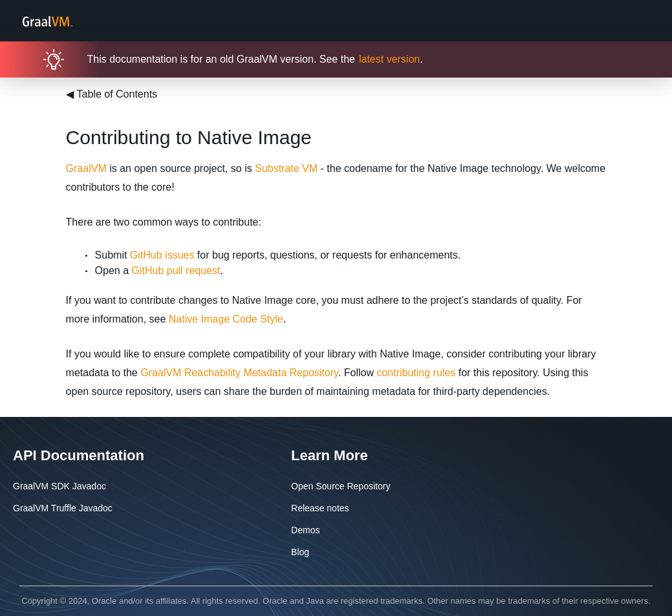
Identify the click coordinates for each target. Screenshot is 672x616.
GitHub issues (162, 255)
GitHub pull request (176, 271)
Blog (300, 552)
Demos (305, 530)
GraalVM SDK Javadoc (60, 486)
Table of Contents (112, 94)
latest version (389, 59)
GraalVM (86, 168)
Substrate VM (286, 168)
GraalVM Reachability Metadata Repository (239, 373)
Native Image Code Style (226, 319)
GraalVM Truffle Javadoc (63, 508)
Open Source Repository (341, 486)
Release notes (320, 508)
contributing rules (416, 373)
